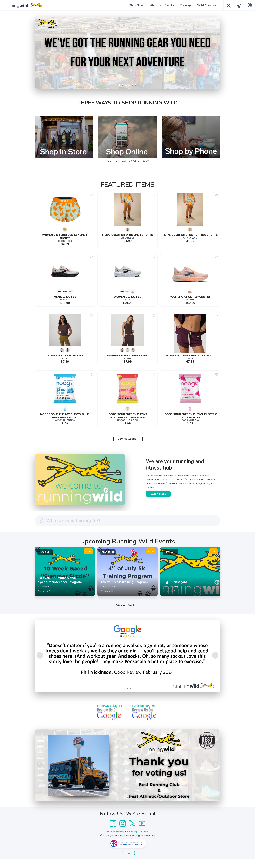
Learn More (158, 494)
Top (128, 862)
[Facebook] (113, 832)
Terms (109, 840)
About (153, 5)
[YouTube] (142, 832)
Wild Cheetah (206, 5)
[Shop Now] (127, 53)
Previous (40, 52)
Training (185, 5)
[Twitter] (132, 832)
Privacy (120, 840)
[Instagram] (123, 832)
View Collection (128, 439)
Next (215, 52)
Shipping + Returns (138, 840)
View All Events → (127, 614)
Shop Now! (136, 5)
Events (168, 5)
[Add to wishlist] (91, 195)
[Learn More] (127, 774)
